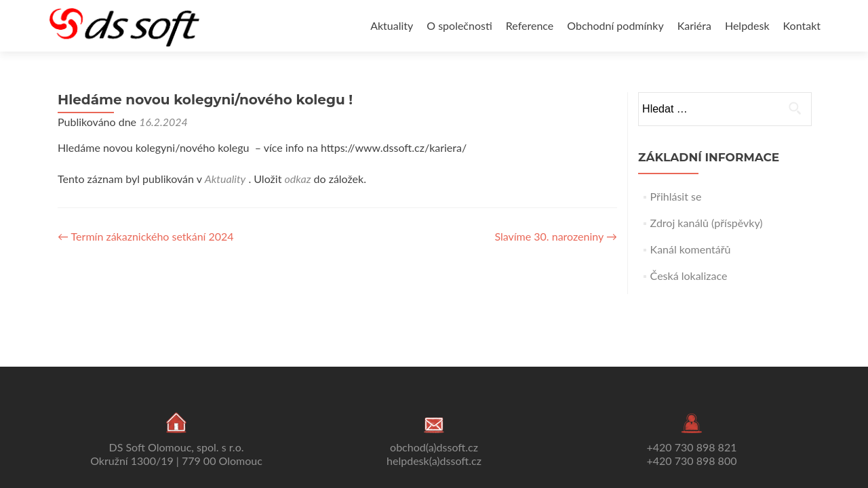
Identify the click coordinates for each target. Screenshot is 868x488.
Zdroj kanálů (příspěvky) (707, 223)
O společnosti (459, 25)
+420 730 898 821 (692, 447)
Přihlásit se (676, 196)
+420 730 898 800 (692, 461)
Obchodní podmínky (615, 25)
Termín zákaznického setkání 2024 (146, 236)
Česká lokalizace (689, 276)
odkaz (297, 179)
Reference (530, 25)
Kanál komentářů (691, 249)
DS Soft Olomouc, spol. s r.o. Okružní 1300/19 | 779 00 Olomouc (176, 454)
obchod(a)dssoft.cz (434, 447)
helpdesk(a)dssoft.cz (434, 461)
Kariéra (694, 25)
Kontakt (802, 25)
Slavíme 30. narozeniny (556, 236)
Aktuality (392, 25)
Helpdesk (747, 25)
